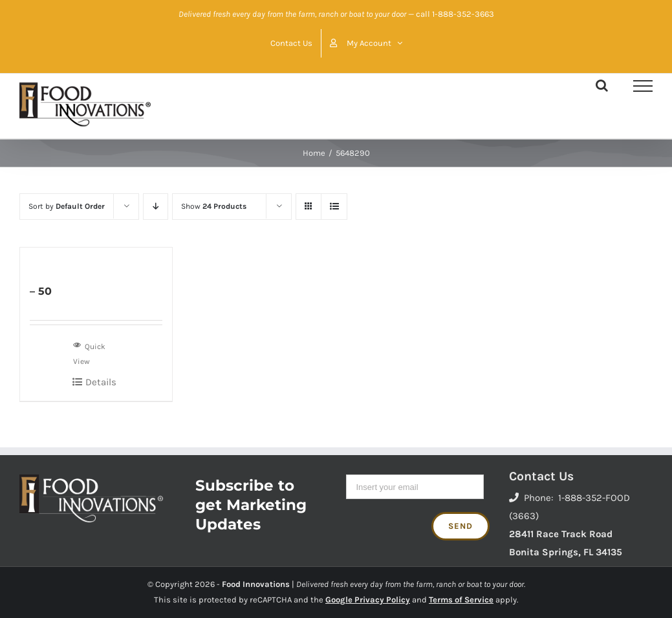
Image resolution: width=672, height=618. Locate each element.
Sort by (67, 206)
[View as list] (334, 207)
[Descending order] (156, 207)
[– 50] (96, 258)
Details (101, 382)
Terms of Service (461, 600)
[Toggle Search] (602, 85)
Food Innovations (256, 584)
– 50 (41, 291)
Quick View (89, 352)
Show (214, 206)
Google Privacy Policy (368, 600)
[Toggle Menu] (643, 86)
